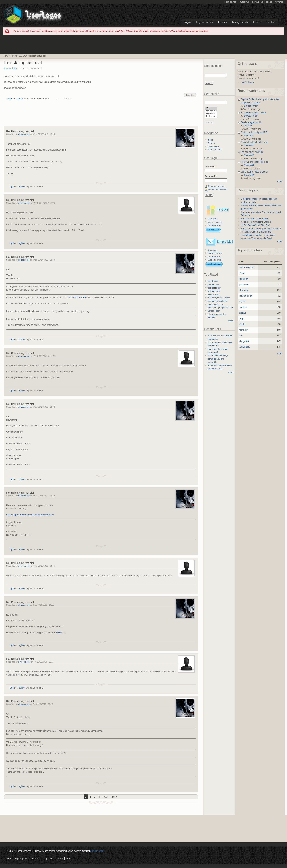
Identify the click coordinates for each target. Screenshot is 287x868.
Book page (211, 116)
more (231, 321)
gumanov (244, 279)
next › (106, 797)
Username (211, 167)
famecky (244, 330)
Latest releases (215, 222)
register (20, 99)
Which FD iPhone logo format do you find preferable (218, 359)
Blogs (269, 2)
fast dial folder (214, 288)
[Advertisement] (143, 44)
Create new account (216, 186)
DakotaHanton (251, 106)
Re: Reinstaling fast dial (20, 131)
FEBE (59, 633)
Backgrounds (240, 22)
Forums (257, 22)
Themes (223, 22)
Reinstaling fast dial (38, 56)
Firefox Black (214, 294)
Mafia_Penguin (247, 267)
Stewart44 (249, 136)
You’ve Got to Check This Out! (255, 225)
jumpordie (244, 285)
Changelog (213, 219)
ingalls (243, 302)
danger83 (244, 341)
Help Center (231, 2)
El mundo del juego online (253, 113)
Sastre (243, 324)
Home (6, 56)
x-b (241, 336)
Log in (10, 99)
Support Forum (215, 260)
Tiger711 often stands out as (254, 162)
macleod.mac (246, 296)
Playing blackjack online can (254, 142)
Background (211, 111)
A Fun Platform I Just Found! (254, 219)
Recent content (215, 150)
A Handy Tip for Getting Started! (256, 222)
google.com (213, 281)
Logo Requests (205, 22)
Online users (213, 146)
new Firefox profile (78, 298)
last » (114, 797)
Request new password (217, 189)
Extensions (258, 2)
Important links (214, 225)
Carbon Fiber (214, 311)
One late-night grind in (251, 122)
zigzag (243, 313)
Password (210, 176)
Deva (242, 273)
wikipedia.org (214, 291)
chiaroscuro (24, 134)
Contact (271, 22)
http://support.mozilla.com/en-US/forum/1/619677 (30, 515)
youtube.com (214, 285)
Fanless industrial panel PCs (254, 132)
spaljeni (243, 307)
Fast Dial (190, 95)
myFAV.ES (279, 2)
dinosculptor (10, 68)
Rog (241, 319)
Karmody (244, 290)
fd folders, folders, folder (219, 298)
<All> (211, 108)
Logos (188, 22)
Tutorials (244, 2)
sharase (248, 126)
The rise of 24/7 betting (252, 152)
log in (12, 186)
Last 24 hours (247, 82)
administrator (97, 851)
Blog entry (211, 114)
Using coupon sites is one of (254, 172)
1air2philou (245, 347)
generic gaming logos (217, 301)
